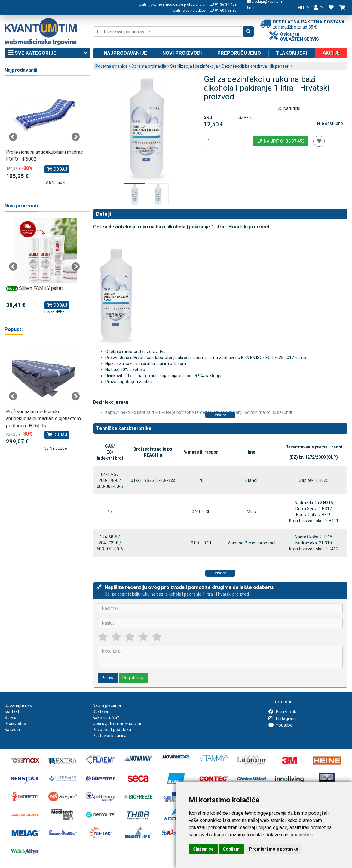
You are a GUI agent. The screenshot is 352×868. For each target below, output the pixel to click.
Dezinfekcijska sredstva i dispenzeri (256, 66)
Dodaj (57, 169)
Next (75, 137)
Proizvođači (16, 724)
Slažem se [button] (203, 849)
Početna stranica (111, 66)
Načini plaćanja (107, 705)
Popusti (14, 329)
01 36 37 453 (223, 5)
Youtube (281, 725)
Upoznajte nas (18, 705)
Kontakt (12, 711)
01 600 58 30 (223, 11)
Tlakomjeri (292, 53)
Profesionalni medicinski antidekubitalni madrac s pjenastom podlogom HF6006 (43, 419)
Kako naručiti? (106, 718)
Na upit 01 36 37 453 (281, 141)
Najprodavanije (125, 53)
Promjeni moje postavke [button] (274, 849)
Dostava (100, 711)
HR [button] (303, 8)
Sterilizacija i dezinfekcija (194, 66)
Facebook (282, 712)
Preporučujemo (239, 53)
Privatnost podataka (112, 730)
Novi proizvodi (182, 53)
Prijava (108, 678)
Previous (13, 137)
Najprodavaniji (21, 70)
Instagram (282, 718)
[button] (318, 8)
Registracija (133, 678)
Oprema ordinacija (149, 66)
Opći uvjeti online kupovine (118, 724)
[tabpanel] (44, 134)
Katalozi (12, 730)
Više (220, 415)
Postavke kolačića (110, 736)
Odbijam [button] (231, 849)
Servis (10, 718)
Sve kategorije (47, 53)
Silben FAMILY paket (41, 288)
